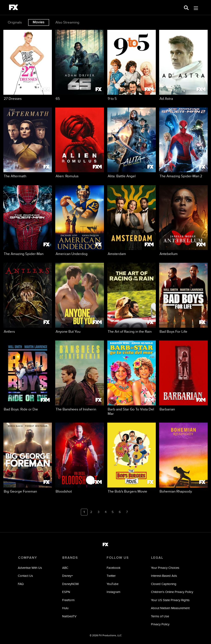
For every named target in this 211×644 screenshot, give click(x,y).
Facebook (114, 568)
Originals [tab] (15, 22)
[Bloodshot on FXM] (79, 458)
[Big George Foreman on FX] (28, 458)
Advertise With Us (30, 568)
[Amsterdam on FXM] (132, 221)
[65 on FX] (79, 65)
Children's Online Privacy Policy (172, 592)
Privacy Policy (160, 624)
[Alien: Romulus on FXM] (79, 143)
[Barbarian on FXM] (183, 376)
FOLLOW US (118, 558)
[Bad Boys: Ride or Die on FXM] (28, 376)
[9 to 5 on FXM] (132, 65)
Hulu (66, 608)
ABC (65, 568)
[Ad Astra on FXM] (183, 65)
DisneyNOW (71, 584)
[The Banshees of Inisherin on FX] (79, 376)
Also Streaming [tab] (67, 22)
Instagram (113, 592)
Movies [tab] (39, 22)
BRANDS (70, 558)
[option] (15, 22)
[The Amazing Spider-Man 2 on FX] (183, 143)
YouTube (113, 584)
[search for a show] (186, 7)
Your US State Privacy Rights (170, 600)
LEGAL (157, 558)
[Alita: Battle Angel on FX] (132, 143)
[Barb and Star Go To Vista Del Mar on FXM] (132, 378)
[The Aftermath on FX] (28, 143)
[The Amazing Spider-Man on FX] (28, 221)
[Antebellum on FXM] (183, 221)
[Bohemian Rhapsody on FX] (183, 458)
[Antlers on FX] (28, 298)
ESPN (66, 592)
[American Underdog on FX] (79, 221)
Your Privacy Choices (165, 568)
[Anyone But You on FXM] (79, 298)
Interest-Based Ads (164, 576)
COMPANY (28, 558)
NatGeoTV (69, 616)
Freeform (69, 600)
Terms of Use (160, 616)
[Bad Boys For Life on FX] (183, 298)
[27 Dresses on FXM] (28, 65)
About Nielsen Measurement (170, 608)
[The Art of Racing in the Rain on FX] (132, 298)
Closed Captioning (164, 584)
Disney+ (68, 576)
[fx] (14, 8)
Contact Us (26, 576)
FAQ (21, 584)
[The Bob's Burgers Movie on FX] (132, 458)
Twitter (111, 576)
